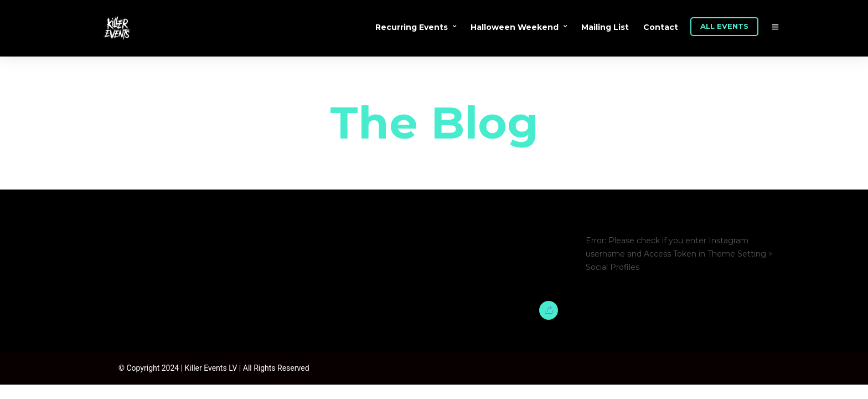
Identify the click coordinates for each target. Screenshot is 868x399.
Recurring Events (412, 27)
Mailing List (605, 27)
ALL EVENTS (724, 26)
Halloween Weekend (515, 27)
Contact (661, 27)
